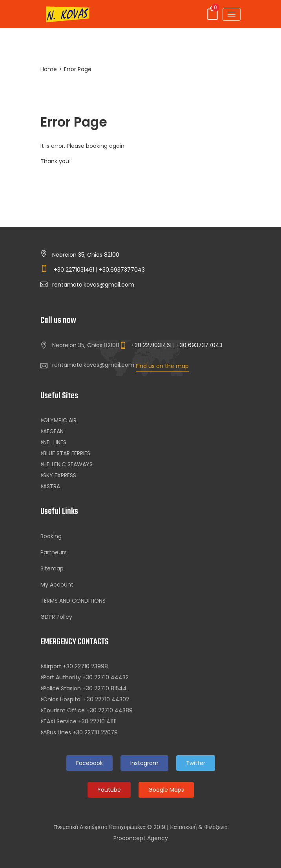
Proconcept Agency (141, 838)
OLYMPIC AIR (58, 420)
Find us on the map (162, 366)
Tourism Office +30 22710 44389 (87, 710)
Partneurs (54, 552)
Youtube (109, 790)
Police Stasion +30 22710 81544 (84, 688)
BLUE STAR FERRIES (65, 453)
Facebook (89, 763)
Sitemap (52, 568)
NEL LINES (53, 442)
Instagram (144, 763)
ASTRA (50, 486)
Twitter (196, 763)
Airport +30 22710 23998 (74, 666)
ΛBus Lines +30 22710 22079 (79, 732)
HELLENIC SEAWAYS (67, 464)
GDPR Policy (56, 617)
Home (49, 69)
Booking (51, 536)
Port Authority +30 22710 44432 (85, 677)
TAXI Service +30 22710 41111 (78, 721)
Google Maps (166, 790)
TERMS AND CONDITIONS (73, 601)
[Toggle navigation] (232, 14)
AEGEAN (52, 431)
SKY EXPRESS (58, 475)
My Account (57, 585)
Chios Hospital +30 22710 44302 (85, 699)
